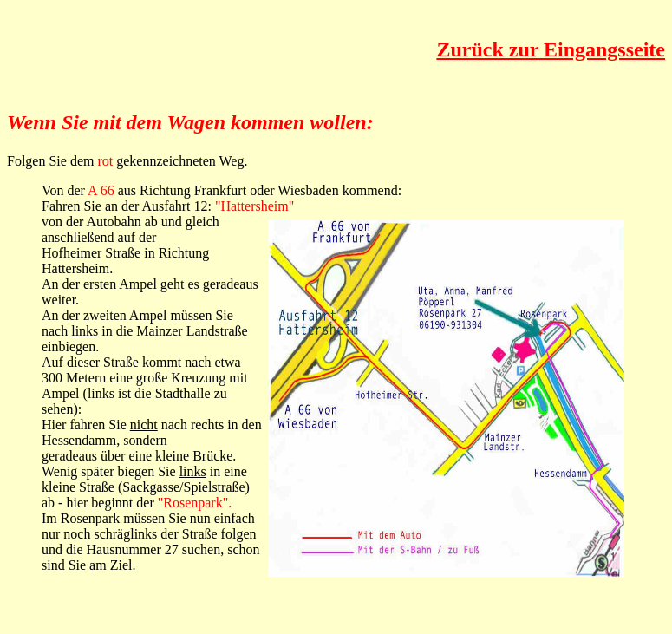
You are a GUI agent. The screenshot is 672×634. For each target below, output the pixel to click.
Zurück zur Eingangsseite (551, 49)
